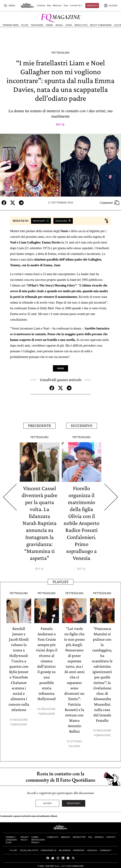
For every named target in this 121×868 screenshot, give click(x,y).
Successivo (82, 426)
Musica (59, 25)
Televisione (37, 25)
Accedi (47, 802)
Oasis (60, 368)
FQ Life (25, 25)
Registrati (74, 802)
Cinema (49, 25)
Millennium (57, 6)
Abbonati (92, 6)
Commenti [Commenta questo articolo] (110, 203)
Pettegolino (60, 53)
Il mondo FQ (76, 6)
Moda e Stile (81, 25)
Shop (66, 6)
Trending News (11, 25)
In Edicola (41, 6)
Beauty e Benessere (101, 25)
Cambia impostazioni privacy (38, 839)
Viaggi (69, 25)
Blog (49, 6)
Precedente (40, 426)
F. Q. (62, 125)
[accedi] (111, 6)
